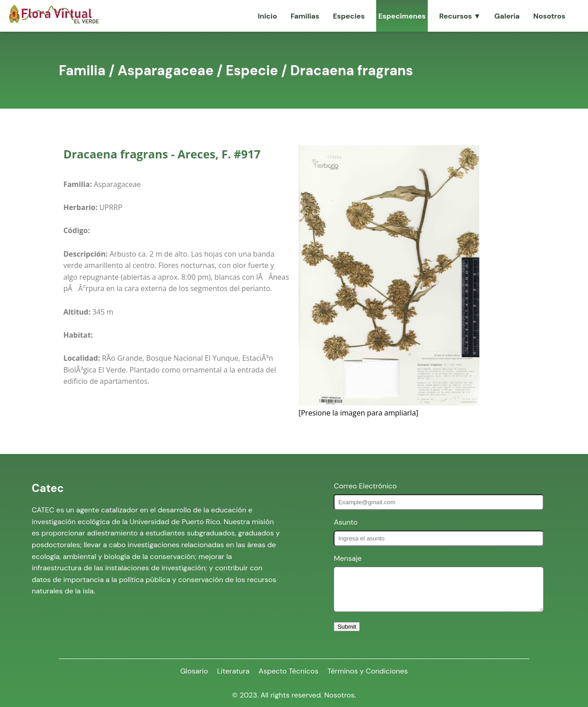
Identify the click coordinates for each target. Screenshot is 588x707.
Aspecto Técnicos (288, 671)
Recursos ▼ (460, 16)
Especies (349, 16)
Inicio (267, 16)
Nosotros (549, 16)
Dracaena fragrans (351, 70)
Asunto (346, 522)
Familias (305, 16)
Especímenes (402, 16)
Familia (82, 70)
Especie (252, 70)
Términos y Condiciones (368, 671)
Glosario (194, 671)
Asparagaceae (166, 70)
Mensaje (347, 558)
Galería (507, 16)
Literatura (233, 671)
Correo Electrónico (365, 486)
